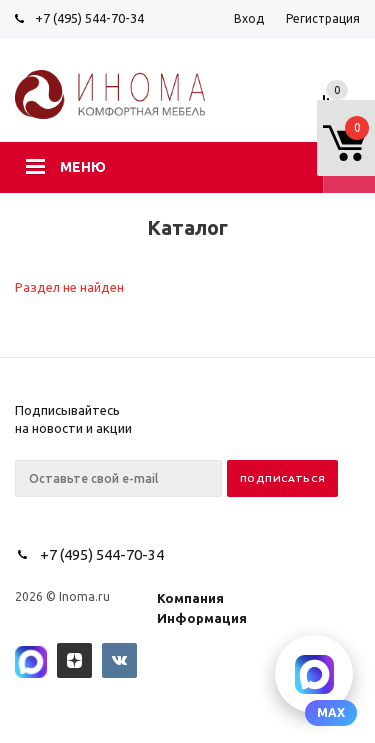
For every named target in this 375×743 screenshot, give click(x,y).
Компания (190, 598)
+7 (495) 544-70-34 (89, 18)
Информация (202, 618)
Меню (83, 167)
